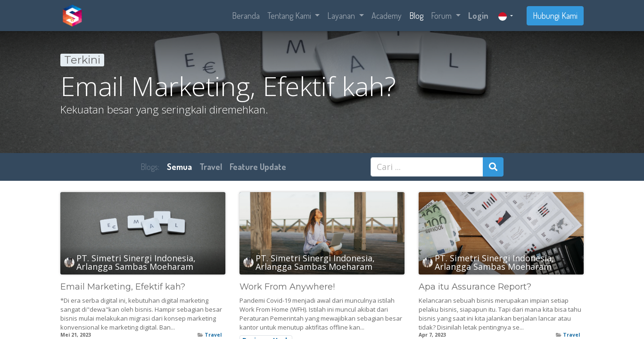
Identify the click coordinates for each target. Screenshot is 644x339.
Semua (179, 167)
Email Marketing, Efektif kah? (123, 287)
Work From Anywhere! (287, 287)
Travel (213, 335)
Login (478, 16)
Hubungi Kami (555, 16)
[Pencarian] (493, 167)
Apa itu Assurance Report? (475, 287)
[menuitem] (246, 16)
